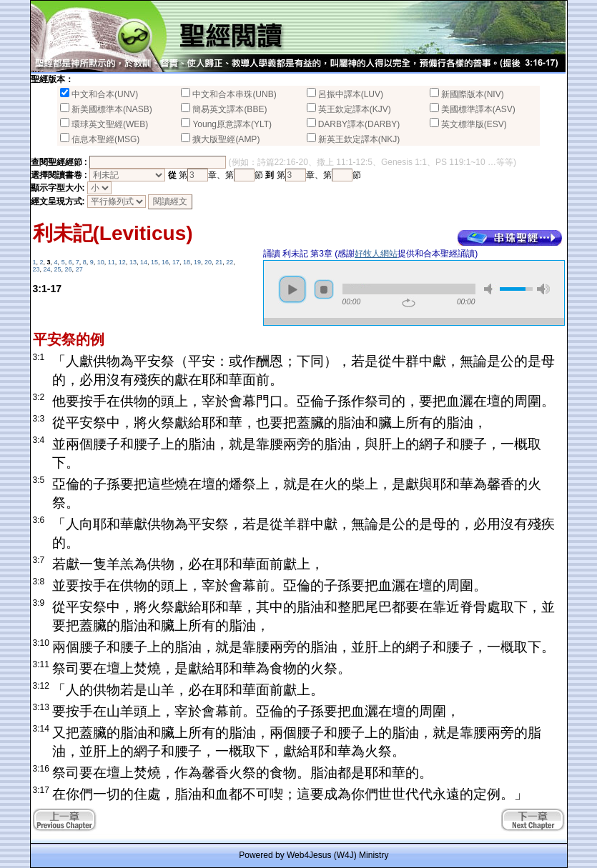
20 (208, 262)
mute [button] (490, 289)
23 (36, 269)
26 (69, 269)
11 (112, 262)
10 (101, 262)
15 (154, 262)
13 (133, 262)
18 (187, 262)
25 (58, 269)
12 (122, 262)
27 (79, 269)
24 (47, 269)
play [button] (292, 289)
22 (230, 262)
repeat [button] (409, 303)
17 (176, 262)
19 (197, 262)
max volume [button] (543, 289)
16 (165, 262)
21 (219, 262)
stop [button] (324, 289)
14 (144, 262)
